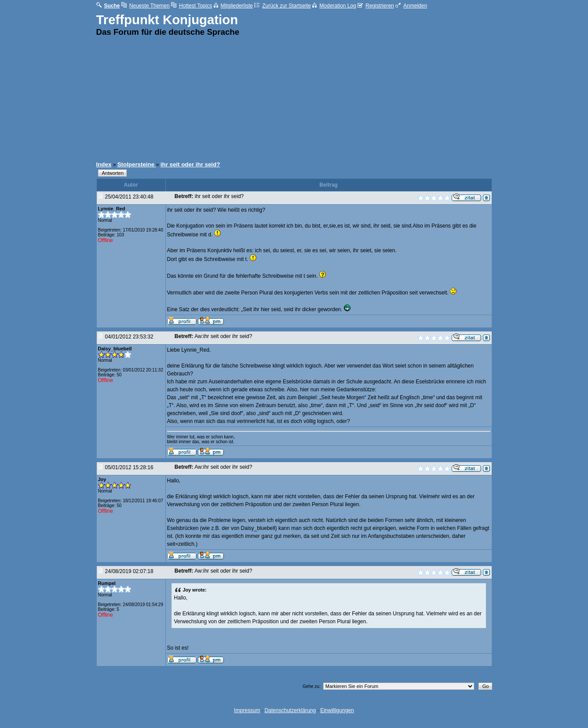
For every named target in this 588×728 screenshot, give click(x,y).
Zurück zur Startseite (283, 6)
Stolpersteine (137, 164)
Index (104, 164)
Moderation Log (334, 6)
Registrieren (376, 6)
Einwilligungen (337, 710)
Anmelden (411, 6)
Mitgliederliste (233, 6)
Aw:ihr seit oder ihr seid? (223, 336)
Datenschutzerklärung (290, 710)
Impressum (247, 710)
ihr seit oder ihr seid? (190, 164)
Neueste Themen (146, 6)
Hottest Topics (192, 6)
